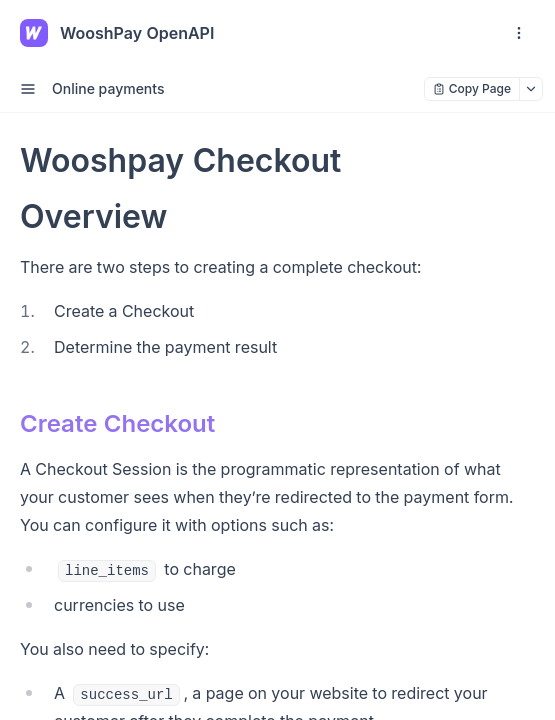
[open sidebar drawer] (28, 89)
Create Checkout (117, 423)
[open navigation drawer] (519, 33)
